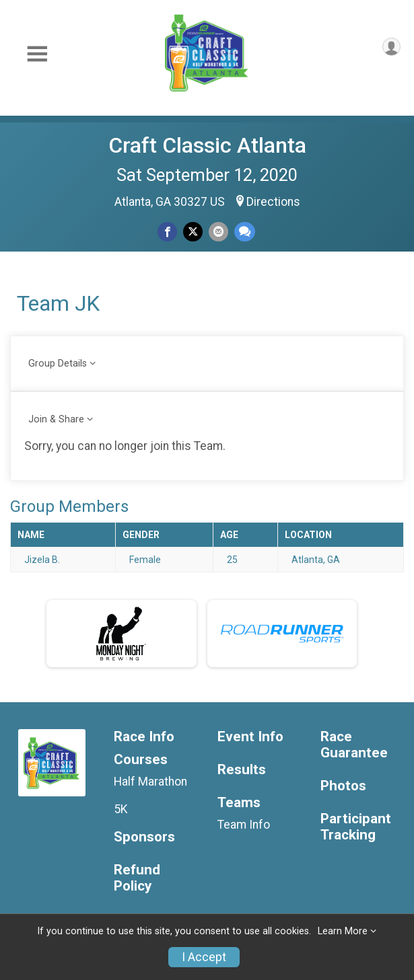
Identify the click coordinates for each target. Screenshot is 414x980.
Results (242, 770)
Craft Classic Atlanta (207, 145)
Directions (273, 202)
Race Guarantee (354, 745)
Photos (343, 786)
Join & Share (56, 419)
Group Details (58, 364)
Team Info (244, 825)
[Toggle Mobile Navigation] (37, 54)
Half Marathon (150, 782)
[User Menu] (391, 47)
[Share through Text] (245, 232)
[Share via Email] (218, 232)
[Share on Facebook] (167, 232)
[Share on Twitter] (193, 232)
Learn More (343, 931)
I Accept (204, 957)
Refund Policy (137, 878)
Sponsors (144, 837)
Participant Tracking (356, 827)
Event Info (250, 737)
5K (121, 809)
